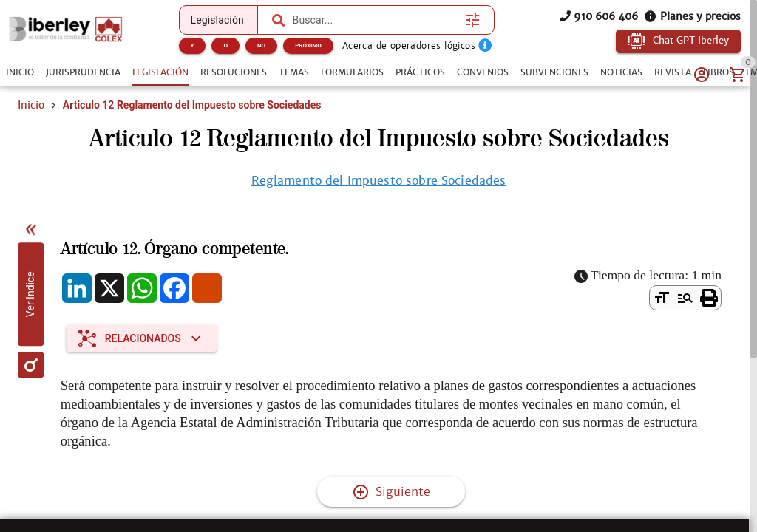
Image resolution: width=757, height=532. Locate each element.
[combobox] (376, 20)
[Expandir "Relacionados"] (142, 338)
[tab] (20, 72)
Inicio (31, 105)
